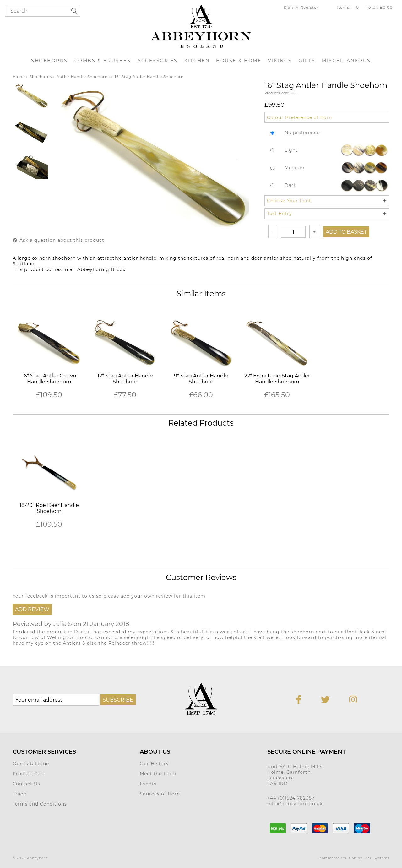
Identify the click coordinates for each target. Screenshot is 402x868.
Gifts (307, 61)
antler (131, 258)
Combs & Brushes (103, 61)
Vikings (280, 61)
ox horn (41, 258)
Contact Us (26, 784)
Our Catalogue (31, 764)
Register (310, 8)
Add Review (32, 609)
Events (148, 784)
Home (19, 77)
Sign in (291, 8)
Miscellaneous (346, 61)
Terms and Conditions (40, 804)
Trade (19, 794)
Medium (295, 168)
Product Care (29, 774)
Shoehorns (49, 61)
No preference (302, 133)
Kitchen (197, 61)
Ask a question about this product (62, 240)
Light (291, 150)
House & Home (239, 61)
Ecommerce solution (337, 858)
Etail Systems (377, 858)
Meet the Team (158, 774)
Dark (291, 185)
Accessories (158, 61)
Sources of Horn (160, 794)
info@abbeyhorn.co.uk (295, 804)
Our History (154, 764)
